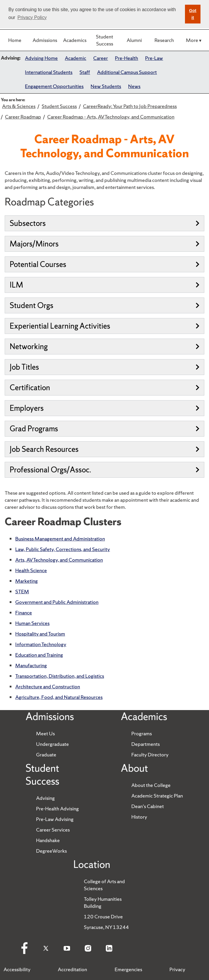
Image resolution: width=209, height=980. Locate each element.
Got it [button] (193, 14)
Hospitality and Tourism (40, 634)
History (139, 817)
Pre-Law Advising (55, 819)
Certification (104, 387)
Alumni (134, 40)
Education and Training (39, 655)
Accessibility (17, 969)
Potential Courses (104, 264)
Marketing (27, 581)
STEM (22, 591)
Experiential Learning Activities (104, 326)
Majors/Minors (104, 244)
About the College (151, 785)
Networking (104, 346)
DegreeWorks (51, 851)
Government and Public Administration (57, 602)
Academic (75, 58)
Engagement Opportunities (54, 86)
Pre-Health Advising (57, 808)
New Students (106, 86)
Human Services (32, 623)
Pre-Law (154, 58)
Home (15, 40)
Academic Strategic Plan (157, 796)
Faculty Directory (150, 755)
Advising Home (41, 58)
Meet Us (45, 733)
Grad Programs (104, 429)
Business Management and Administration (60, 539)
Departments (146, 744)
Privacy (177, 969)
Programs (142, 733)
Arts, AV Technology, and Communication (59, 560)
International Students (49, 72)
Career (101, 58)
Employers (104, 408)
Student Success (104, 40)
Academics (75, 40)
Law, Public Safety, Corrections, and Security (63, 549)
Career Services (53, 830)
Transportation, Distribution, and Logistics (60, 676)
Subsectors (104, 223)
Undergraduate (52, 744)
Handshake (48, 840)
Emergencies (128, 969)
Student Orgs (104, 305)
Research (164, 40)
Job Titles (104, 367)
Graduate (46, 755)
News (134, 86)
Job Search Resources (104, 449)
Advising (45, 798)
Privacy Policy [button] (32, 17)
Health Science (31, 570)
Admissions (45, 40)
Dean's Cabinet (148, 806)
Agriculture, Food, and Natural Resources (59, 697)
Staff (85, 72)
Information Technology (41, 644)
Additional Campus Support (127, 72)
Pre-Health (126, 58)
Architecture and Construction (48, 686)
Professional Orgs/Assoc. (104, 470)
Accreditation (72, 969)
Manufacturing (31, 665)
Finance (24, 612)
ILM (104, 285)
